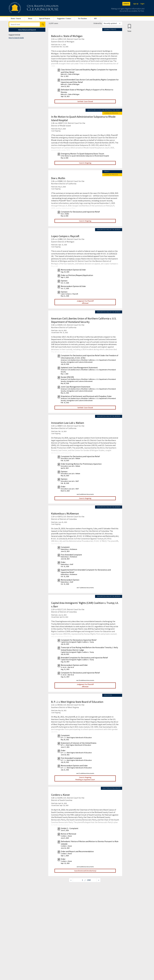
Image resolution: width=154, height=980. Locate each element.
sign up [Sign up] (136, 4)
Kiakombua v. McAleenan (65, 513)
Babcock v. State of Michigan (67, 36)
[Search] (25, 24)
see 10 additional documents (85, 680)
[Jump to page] (79, 880)
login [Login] (142, 4)
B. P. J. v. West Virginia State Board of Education (77, 702)
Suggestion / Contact (64, 19)
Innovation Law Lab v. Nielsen (68, 423)
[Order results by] (112, 23)
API (95, 19)
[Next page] (99, 880)
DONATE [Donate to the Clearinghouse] (126, 4)
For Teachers (83, 19)
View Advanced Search (27, 30)
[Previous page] (71, 880)
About (30, 19)
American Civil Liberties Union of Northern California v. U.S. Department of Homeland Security (84, 320)
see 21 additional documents (85, 773)
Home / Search (16, 19)
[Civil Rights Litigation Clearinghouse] (27, 8)
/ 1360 (88, 880)
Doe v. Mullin (58, 178)
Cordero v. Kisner (61, 795)
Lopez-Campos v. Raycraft (65, 236)
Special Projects (45, 19)
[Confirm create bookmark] (129, 28)
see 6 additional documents (85, 494)
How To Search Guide (16, 38)
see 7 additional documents (85, 588)
